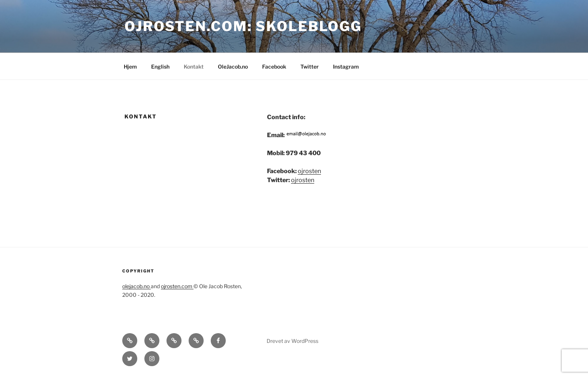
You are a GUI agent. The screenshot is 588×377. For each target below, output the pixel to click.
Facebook (274, 67)
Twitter (310, 67)
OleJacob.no (233, 67)
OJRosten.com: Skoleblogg (243, 26)
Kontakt (194, 67)
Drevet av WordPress (292, 341)
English (160, 67)
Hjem (130, 67)
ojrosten (309, 171)
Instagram (346, 67)
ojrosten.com (177, 286)
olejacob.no (136, 286)
